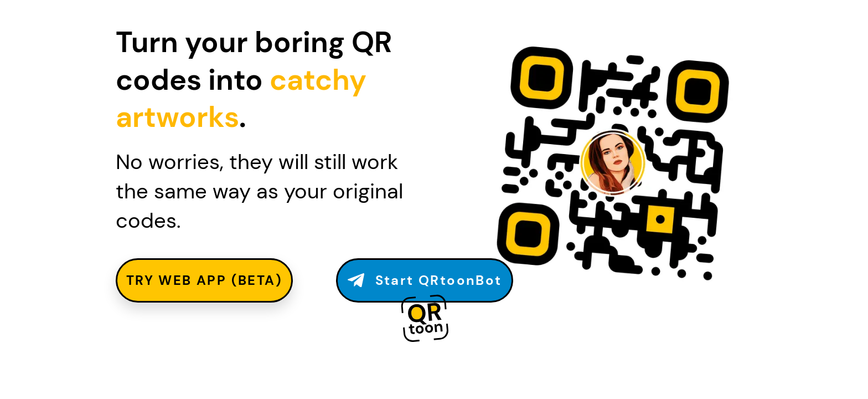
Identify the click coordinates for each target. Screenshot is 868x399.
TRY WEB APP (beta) (204, 280)
